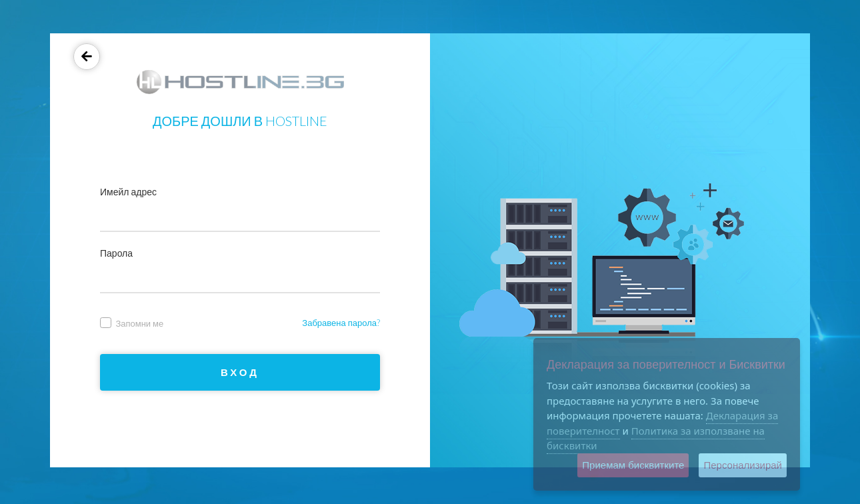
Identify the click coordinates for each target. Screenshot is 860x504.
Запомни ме (132, 323)
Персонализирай (743, 465)
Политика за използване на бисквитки (656, 438)
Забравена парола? (341, 323)
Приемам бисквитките (633, 465)
